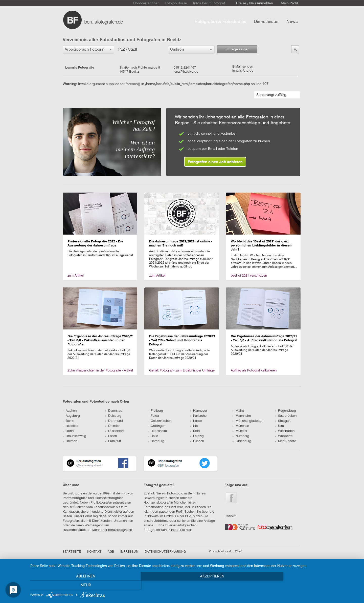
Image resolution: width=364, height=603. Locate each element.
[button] (88, 49)
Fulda (153, 416)
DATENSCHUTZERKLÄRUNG (165, 552)
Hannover (199, 411)
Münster (240, 431)
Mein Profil (289, 3)
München (241, 426)
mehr (310, 586)
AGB (111, 552)
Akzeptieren (195, 586)
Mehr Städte (286, 441)
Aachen (70, 411)
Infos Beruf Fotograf (209, 3)
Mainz (238, 411)
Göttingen (156, 426)
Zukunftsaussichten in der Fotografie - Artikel (100, 371)
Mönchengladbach (248, 421)
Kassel (196, 421)
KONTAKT (94, 552)
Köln (195, 431)
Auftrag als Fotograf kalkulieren (254, 371)
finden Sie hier (181, 530)
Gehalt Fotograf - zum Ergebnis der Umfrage (182, 371)
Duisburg (113, 416)
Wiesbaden (285, 431)
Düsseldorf (114, 431)
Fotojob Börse (176, 3)
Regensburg (286, 411)
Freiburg (155, 411)
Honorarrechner (146, 3)
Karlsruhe (198, 416)
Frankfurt (113, 441)
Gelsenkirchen (160, 421)
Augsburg (71, 416)
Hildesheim (157, 431)
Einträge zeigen (237, 49)
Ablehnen (80, 586)
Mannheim (242, 416)
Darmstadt (114, 411)
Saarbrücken (286, 416)
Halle (153, 436)
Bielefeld (71, 426)
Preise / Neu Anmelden (255, 3)
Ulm (279, 426)
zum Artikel (76, 276)
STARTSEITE (72, 552)
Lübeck (197, 441)
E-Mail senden (243, 67)
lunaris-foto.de (243, 71)
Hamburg (156, 441)
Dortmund (114, 421)
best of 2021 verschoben (249, 276)
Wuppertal (284, 436)
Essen (111, 436)
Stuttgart (283, 421)
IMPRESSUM (129, 552)
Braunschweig (74, 436)
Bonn (68, 431)
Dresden (113, 426)
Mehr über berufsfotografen (112, 530)
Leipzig (197, 436)
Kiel (194, 426)
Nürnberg (241, 436)
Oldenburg (242, 441)
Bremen (70, 441)
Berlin (68, 421)
